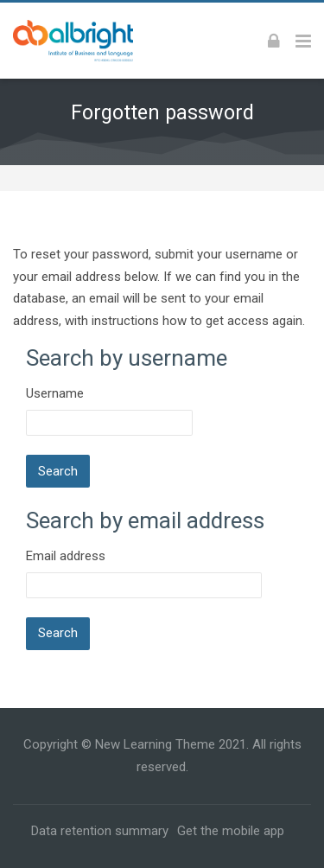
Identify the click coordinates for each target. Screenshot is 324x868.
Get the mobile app (231, 831)
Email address (66, 556)
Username (55, 393)
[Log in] (274, 41)
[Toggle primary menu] (303, 41)
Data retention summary (100, 831)
